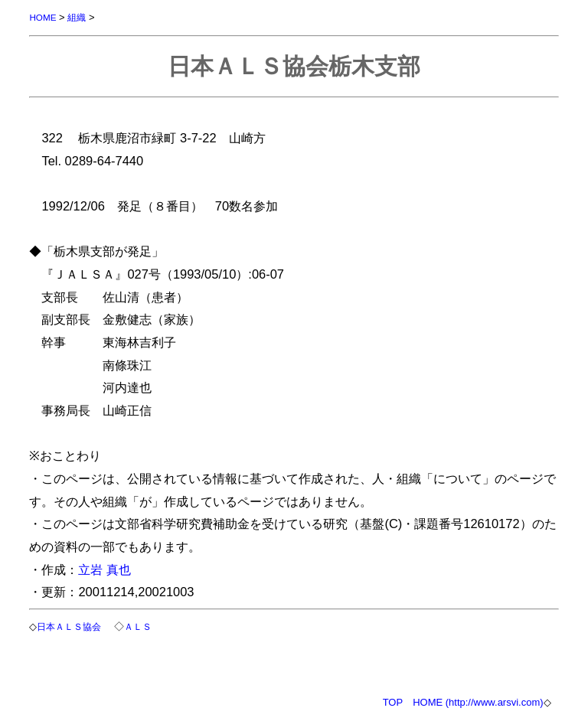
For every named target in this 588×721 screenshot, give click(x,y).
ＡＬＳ (138, 626)
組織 (77, 17)
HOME (42, 17)
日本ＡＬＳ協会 (69, 626)
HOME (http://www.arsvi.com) (478, 702)
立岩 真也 (105, 569)
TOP (393, 702)
